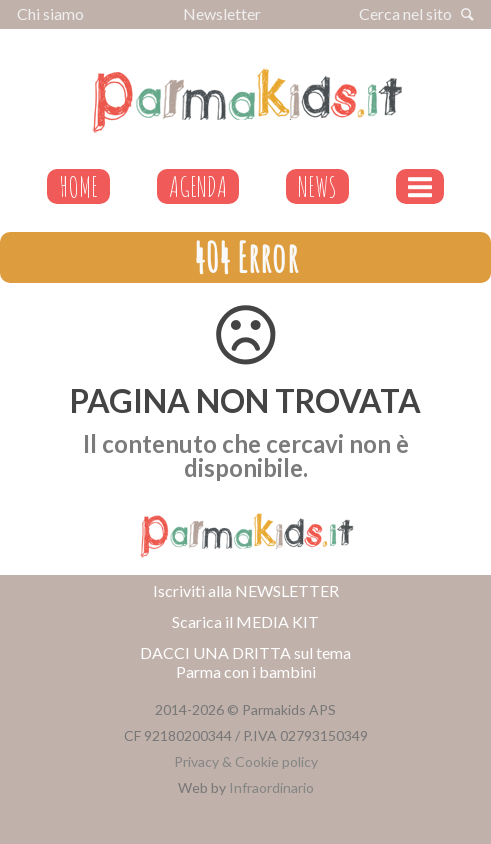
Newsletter (222, 13)
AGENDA (198, 186)
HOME (78, 186)
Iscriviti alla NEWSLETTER (246, 590)
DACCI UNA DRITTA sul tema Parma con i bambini (245, 662)
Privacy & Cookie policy (246, 761)
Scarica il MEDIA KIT (245, 621)
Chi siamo (50, 13)
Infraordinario (271, 787)
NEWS (317, 186)
